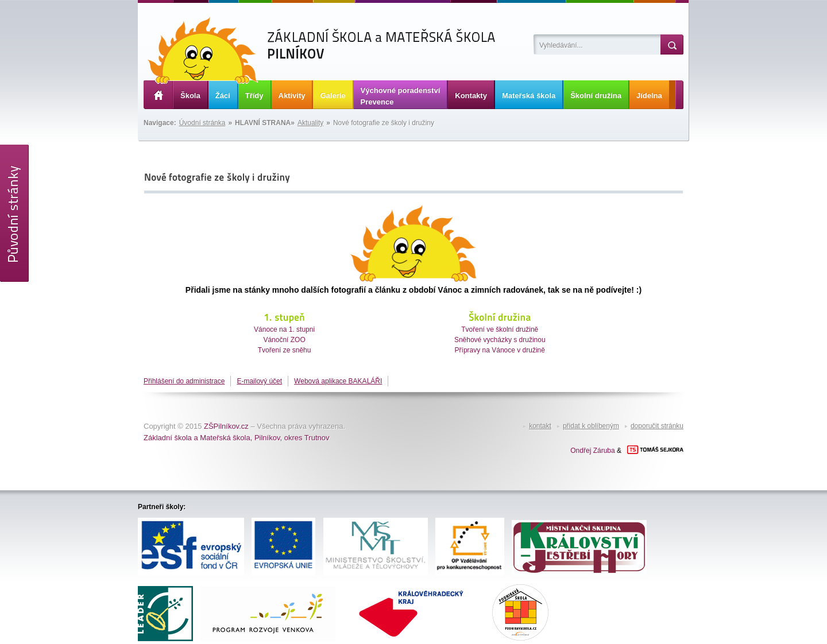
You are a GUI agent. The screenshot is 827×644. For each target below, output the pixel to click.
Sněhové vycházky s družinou (500, 340)
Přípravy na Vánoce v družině (500, 350)
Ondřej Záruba (592, 451)
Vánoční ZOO (284, 340)
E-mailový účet (259, 381)
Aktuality (310, 123)
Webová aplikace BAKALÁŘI (338, 381)
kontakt (540, 426)
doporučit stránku (657, 426)
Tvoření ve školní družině (500, 329)
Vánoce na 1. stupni (284, 329)
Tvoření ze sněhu (285, 350)
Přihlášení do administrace (184, 381)
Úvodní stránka (202, 123)
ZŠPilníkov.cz (226, 426)
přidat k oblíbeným (591, 426)
